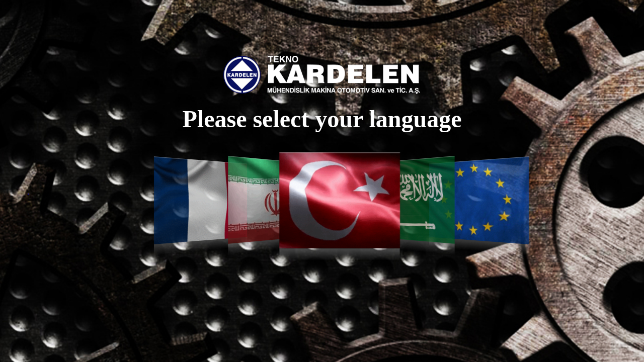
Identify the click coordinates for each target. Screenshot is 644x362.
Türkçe (340, 200)
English (479, 200)
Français (200, 200)
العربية (411, 200)
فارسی (268, 200)
